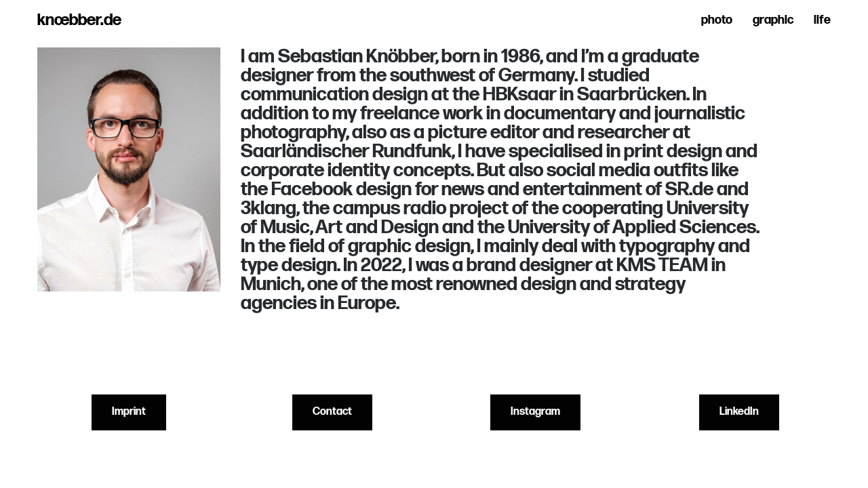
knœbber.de (79, 20)
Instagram (535, 412)
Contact (332, 412)
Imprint (129, 412)
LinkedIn (739, 412)
